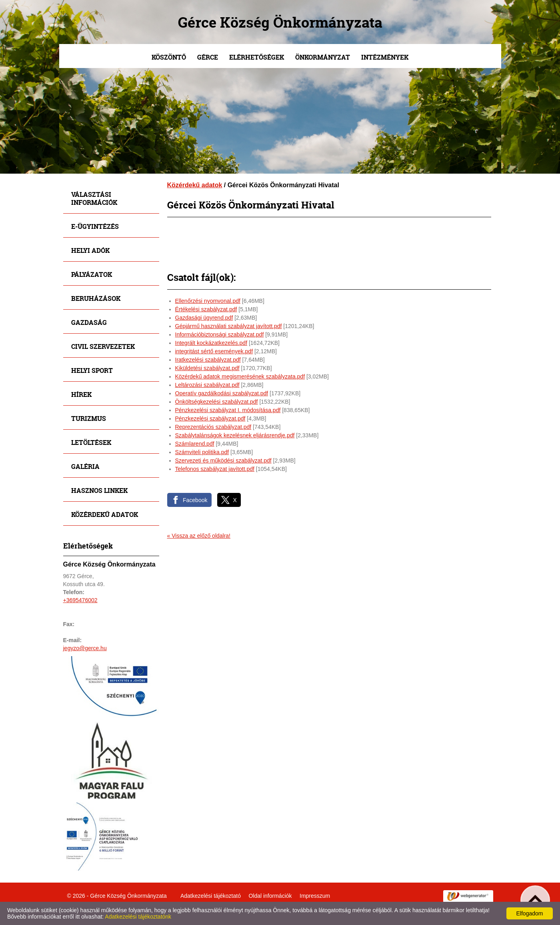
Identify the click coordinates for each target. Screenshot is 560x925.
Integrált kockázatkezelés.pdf (211, 343)
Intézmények (385, 57)
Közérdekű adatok (105, 514)
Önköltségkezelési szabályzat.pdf (217, 402)
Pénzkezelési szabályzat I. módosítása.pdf (228, 410)
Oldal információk (270, 896)
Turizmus (89, 418)
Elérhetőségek (257, 57)
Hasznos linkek (99, 490)
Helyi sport (92, 370)
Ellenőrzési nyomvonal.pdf (208, 301)
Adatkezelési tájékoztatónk (138, 917)
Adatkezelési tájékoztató (211, 896)
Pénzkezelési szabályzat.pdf (210, 418)
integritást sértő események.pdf (214, 351)
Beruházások (96, 298)
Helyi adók (90, 250)
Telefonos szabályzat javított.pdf (215, 469)
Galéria (85, 466)
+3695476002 (80, 600)
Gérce (208, 57)
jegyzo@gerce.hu (85, 648)
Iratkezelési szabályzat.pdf (208, 360)
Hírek (81, 394)
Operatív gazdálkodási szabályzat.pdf (222, 393)
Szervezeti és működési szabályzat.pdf (223, 460)
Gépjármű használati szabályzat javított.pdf (229, 326)
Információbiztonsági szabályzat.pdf (220, 334)
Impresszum (315, 896)
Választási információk (94, 198)
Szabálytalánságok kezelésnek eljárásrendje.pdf (235, 435)
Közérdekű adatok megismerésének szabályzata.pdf (240, 376)
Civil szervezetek (103, 346)
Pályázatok (92, 274)
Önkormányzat (323, 57)
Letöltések (91, 442)
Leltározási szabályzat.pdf (207, 385)
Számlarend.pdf (195, 444)
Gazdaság (89, 322)
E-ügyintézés (95, 226)
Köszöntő (169, 57)
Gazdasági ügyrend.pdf (204, 318)
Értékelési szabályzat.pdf (206, 309)
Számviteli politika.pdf (202, 452)
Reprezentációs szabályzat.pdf (213, 427)
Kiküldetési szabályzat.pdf (207, 368)
